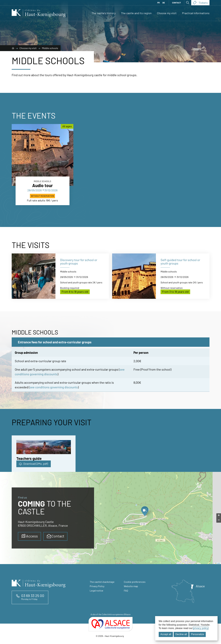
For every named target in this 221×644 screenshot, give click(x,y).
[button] (145, 512)
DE (164, 3)
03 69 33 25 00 (33, 595)
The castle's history (104, 13)
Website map (131, 586)
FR (158, 3)
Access (29, 536)
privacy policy (201, 628)
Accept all (166, 634)
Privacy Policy (97, 586)
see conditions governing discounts (54, 387)
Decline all (181, 634)
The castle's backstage (102, 582)
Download (33, 464)
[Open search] (188, 3)
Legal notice (96, 590)
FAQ (126, 590)
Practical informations (196, 13)
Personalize (198, 634)
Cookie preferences (135, 582)
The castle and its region (136, 13)
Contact (177, 3)
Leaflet (218, 563)
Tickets (200, 3)
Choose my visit (167, 13)
